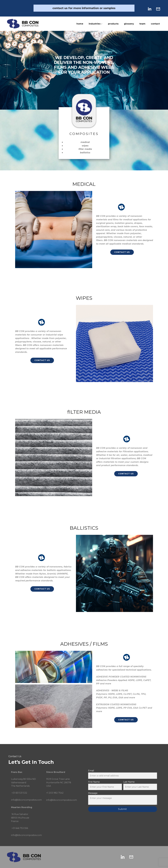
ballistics (85, 153)
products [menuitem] (113, 24)
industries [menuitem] (95, 24)
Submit (123, 809)
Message (93, 793)
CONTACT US (122, 252)
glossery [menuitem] (129, 24)
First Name (94, 782)
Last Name (129, 782)
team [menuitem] (142, 24)
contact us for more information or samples (84, 8)
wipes (85, 146)
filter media (85, 149)
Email (91, 771)
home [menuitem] (80, 24)
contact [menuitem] (155, 24)
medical (85, 142)
